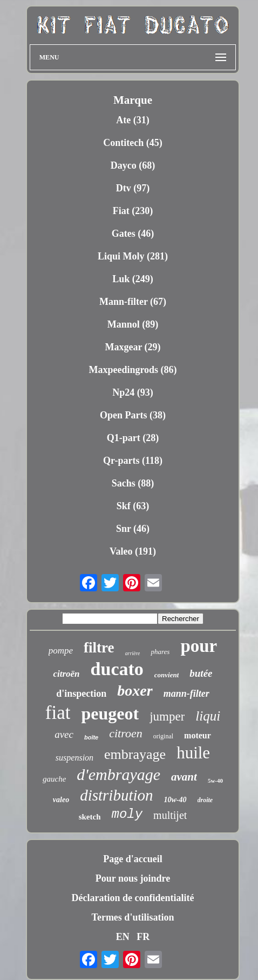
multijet (170, 815)
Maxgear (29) (133, 347)
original (163, 736)
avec (64, 734)
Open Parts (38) (133, 415)
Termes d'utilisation (133, 917)
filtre (99, 648)
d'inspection (81, 694)
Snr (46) (133, 529)
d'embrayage (118, 774)
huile (193, 753)
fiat (58, 713)
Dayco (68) (133, 165)
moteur (198, 735)
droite (205, 800)
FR (143, 937)
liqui (208, 716)
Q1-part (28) (133, 438)
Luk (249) (133, 279)
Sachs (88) (133, 483)
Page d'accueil (133, 859)
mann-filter (186, 694)
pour (199, 646)
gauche (54, 779)
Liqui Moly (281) (133, 256)
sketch (90, 817)
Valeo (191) (133, 551)
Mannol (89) (133, 324)
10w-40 (175, 800)
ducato (117, 669)
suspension (74, 758)
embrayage (135, 754)
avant (184, 777)
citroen (126, 733)
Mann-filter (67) (133, 302)
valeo (61, 800)
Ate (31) (133, 120)
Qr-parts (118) (133, 461)
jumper (167, 716)
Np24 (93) (133, 392)
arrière (133, 653)
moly (127, 814)
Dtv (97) (133, 188)
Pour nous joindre (133, 878)
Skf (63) (133, 506)
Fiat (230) (133, 211)
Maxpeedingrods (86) (133, 370)
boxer (135, 691)
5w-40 (215, 781)
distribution (116, 795)
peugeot (110, 714)
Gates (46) (133, 234)
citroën (66, 674)
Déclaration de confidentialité (133, 898)
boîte (91, 737)
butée (201, 673)
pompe (61, 651)
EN (123, 937)
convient (167, 675)
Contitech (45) (133, 143)
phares (160, 652)
